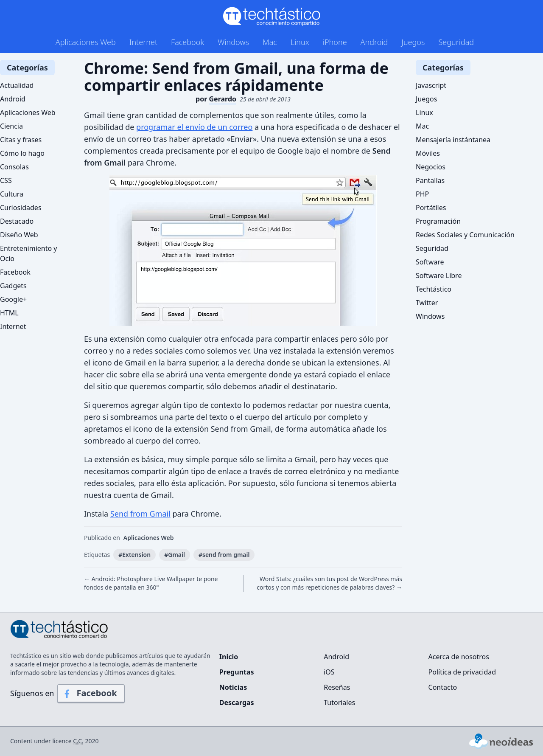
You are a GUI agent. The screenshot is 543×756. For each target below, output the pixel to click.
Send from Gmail (140, 514)
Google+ (13, 299)
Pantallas (430, 180)
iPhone (335, 42)
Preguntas (237, 672)
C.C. (78, 741)
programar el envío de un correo (194, 127)
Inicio (229, 657)
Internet (143, 42)
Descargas (237, 703)
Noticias (233, 687)
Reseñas (337, 687)
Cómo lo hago (22, 153)
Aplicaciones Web (86, 42)
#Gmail (175, 555)
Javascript (431, 85)
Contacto (443, 687)
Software (430, 262)
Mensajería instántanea (453, 140)
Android (374, 42)
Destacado (17, 221)
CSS (6, 180)
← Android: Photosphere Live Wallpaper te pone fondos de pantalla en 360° (151, 583)
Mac (270, 42)
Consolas (14, 167)
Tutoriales (339, 703)
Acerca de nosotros (459, 657)
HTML (9, 313)
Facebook (188, 42)
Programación (438, 221)
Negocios (431, 167)
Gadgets (13, 286)
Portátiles (431, 208)
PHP (422, 194)
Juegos (413, 42)
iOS (329, 672)
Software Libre (439, 275)
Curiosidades (21, 208)
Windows (233, 42)
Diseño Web (19, 235)
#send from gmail (224, 555)
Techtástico (434, 289)
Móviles (428, 153)
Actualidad (17, 85)
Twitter (427, 303)
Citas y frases (21, 140)
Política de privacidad (462, 672)
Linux (300, 42)
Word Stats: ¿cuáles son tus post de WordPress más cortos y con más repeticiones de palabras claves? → (329, 583)
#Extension (134, 555)
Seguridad (456, 42)
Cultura (12, 194)
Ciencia (11, 126)
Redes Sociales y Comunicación (465, 235)
